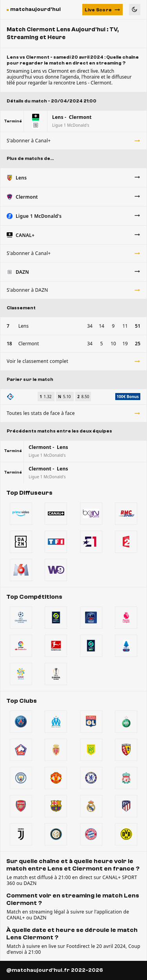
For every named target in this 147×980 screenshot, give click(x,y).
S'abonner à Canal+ (73, 141)
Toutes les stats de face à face (73, 413)
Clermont (29, 344)
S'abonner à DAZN (73, 290)
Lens (24, 326)
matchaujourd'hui (35, 9)
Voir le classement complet (73, 361)
